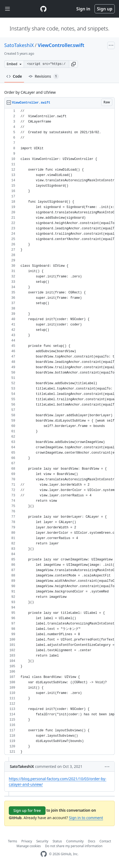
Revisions (44, 76)
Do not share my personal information (74, 846)
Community (75, 841)
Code (14, 76)
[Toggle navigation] (7, 9)
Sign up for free (27, 810)
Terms (13, 841)
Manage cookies (29, 846)
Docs (92, 841)
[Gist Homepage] (43, 9)
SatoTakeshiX (19, 45)
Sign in (83, 9)
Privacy (27, 841)
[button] (73, 64)
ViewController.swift (61, 45)
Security (42, 841)
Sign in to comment (86, 818)
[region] (60, 432)
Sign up (105, 9)
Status (57, 841)
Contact (105, 841)
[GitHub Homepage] (44, 854)
